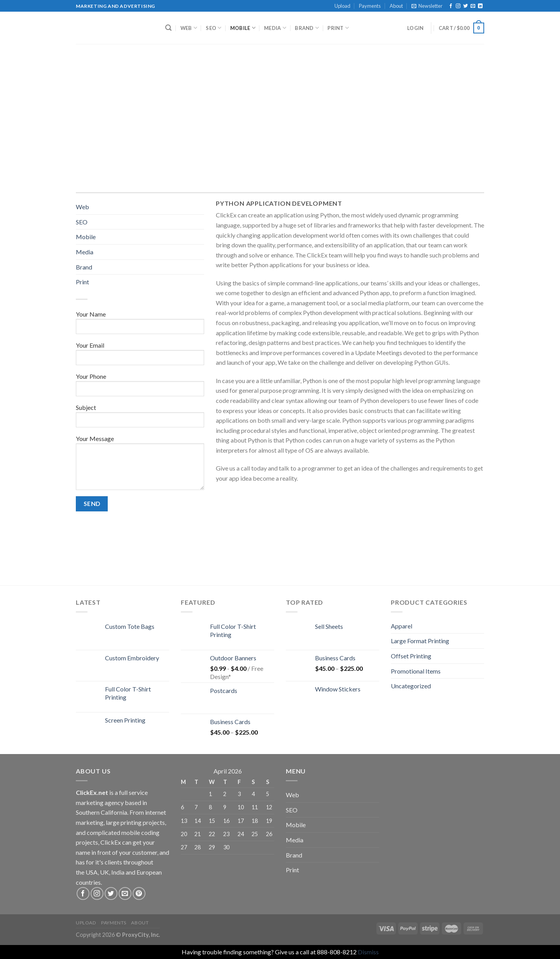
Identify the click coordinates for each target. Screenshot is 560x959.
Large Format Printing (420, 641)
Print (338, 28)
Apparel (402, 626)
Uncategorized (411, 686)
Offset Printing (411, 656)
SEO (213, 28)
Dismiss (368, 952)
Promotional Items (416, 671)
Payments (370, 6)
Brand (307, 28)
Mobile (243, 28)
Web (189, 28)
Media (275, 28)
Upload (342, 6)
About (396, 6)
